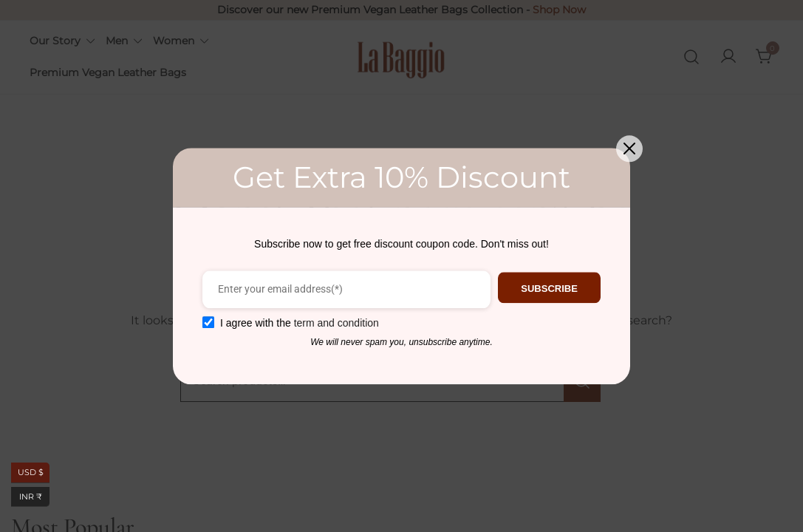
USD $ (34, 473)
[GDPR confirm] (205, 322)
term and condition (332, 323)
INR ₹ (35, 497)
